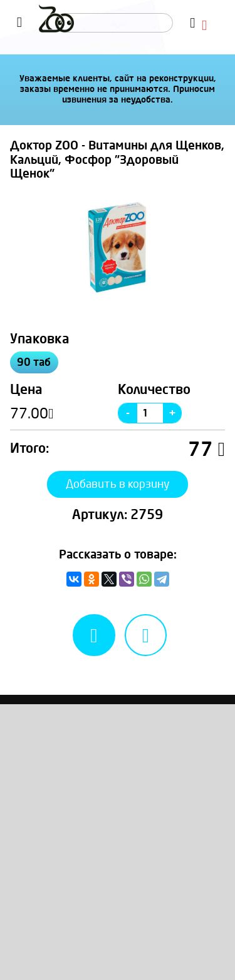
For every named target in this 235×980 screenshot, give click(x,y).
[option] (118, 247)
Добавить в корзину (118, 484)
